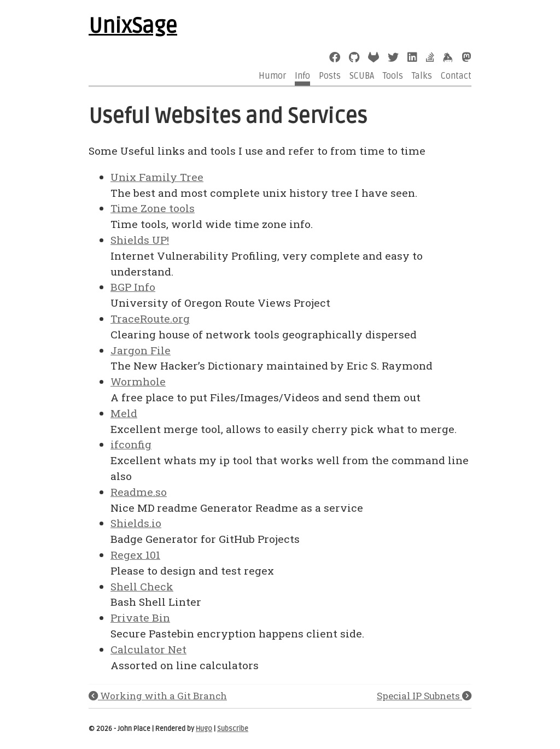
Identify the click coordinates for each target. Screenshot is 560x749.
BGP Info (133, 287)
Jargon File (141, 350)
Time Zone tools (153, 208)
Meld (124, 413)
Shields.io (136, 523)
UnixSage (133, 26)
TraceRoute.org (150, 318)
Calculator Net (148, 649)
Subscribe (233, 729)
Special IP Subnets (424, 696)
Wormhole (138, 381)
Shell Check (142, 586)
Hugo (204, 729)
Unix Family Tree (157, 177)
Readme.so (139, 492)
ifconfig (131, 444)
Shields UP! (140, 240)
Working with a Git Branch (158, 696)
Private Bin (140, 618)
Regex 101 (135, 555)
